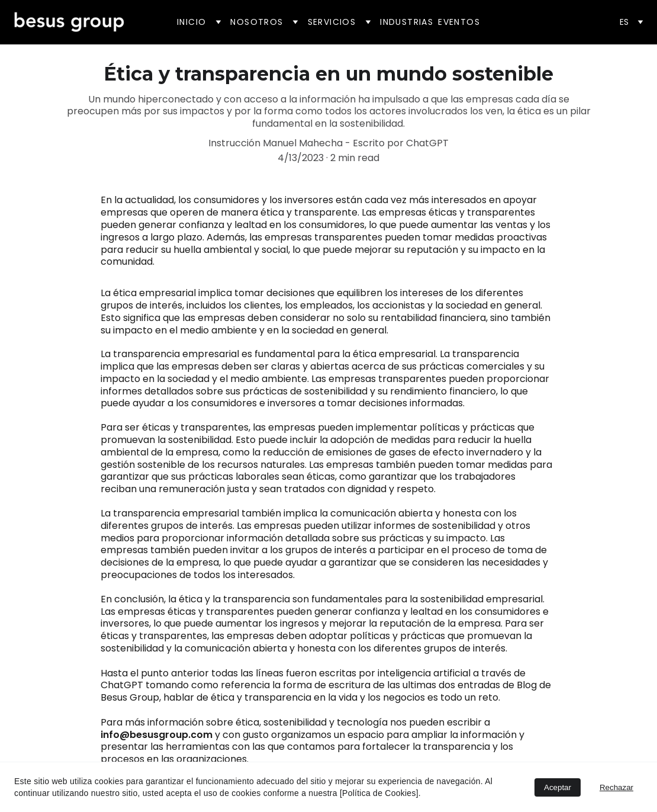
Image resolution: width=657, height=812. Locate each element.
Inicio (191, 22)
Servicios (332, 22)
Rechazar (616, 787)
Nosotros (257, 22)
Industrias (407, 22)
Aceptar (558, 787)
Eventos (459, 22)
